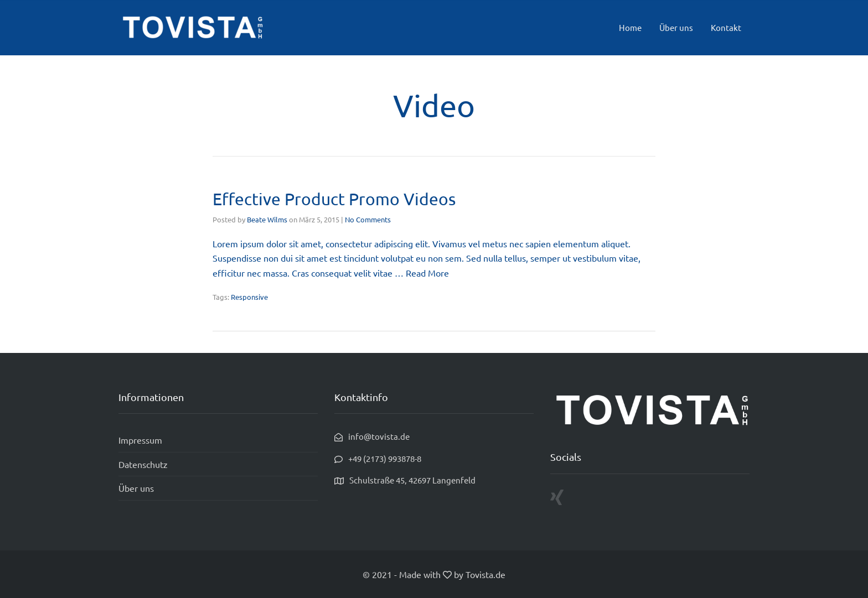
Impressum (140, 440)
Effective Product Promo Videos (334, 199)
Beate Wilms (267, 219)
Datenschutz (143, 464)
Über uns (676, 27)
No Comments (368, 219)
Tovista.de (485, 574)
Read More (427, 273)
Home (630, 27)
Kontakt (726, 27)
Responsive (249, 297)
